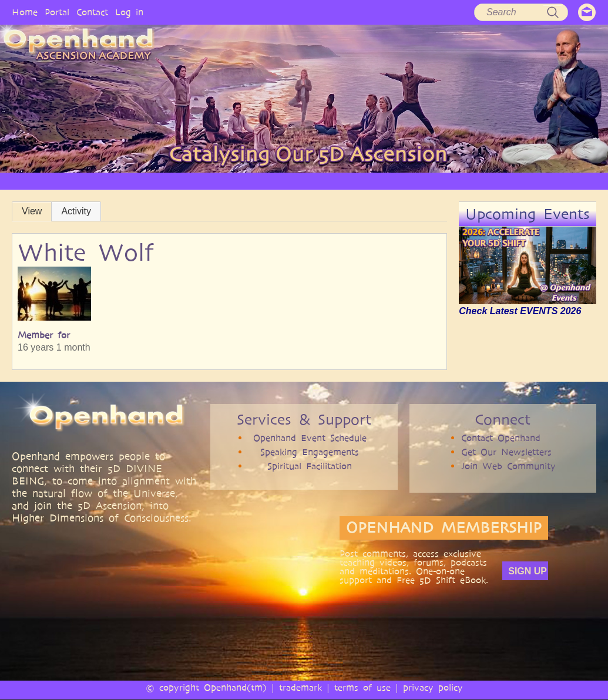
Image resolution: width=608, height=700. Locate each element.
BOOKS (379, 181)
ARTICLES (257, 181)
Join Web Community (508, 466)
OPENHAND (95, 181)
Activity (76, 211)
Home (25, 12)
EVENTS (481, 181)
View (32, 211)
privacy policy (433, 687)
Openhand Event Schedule (310, 438)
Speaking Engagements (310, 452)
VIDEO (300, 181)
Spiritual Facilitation (310, 466)
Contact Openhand (501, 438)
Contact (92, 12)
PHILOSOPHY (154, 181)
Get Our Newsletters (506, 452)
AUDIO (339, 181)
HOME (47, 181)
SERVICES (209, 181)
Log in (129, 12)
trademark (300, 687)
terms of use (362, 687)
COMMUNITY (429, 181)
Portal (57, 12)
